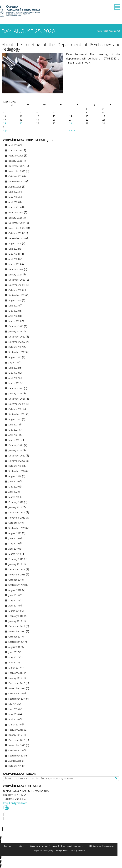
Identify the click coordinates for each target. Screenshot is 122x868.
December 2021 (17, 399)
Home (100, 31)
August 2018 (15, 590)
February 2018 (16, 616)
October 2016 (16, 694)
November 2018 (17, 575)
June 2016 (14, 709)
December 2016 (17, 683)
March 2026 (15, 150)
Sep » (72, 131)
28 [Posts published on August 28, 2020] (71, 123)
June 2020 (14, 481)
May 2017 (14, 657)
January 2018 (15, 621)
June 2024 (14, 249)
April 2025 (14, 202)
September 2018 (17, 585)
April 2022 (14, 378)
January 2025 (15, 218)
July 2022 (13, 362)
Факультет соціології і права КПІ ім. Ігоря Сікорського (56, 846)
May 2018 (14, 600)
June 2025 (14, 192)
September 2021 (17, 414)
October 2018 (16, 580)
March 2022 (15, 383)
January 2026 (15, 161)
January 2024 (15, 275)
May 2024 (14, 254)
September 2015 (17, 756)
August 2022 (15, 357)
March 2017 (15, 668)
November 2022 (17, 342)
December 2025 (17, 166)
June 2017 (14, 652)
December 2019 (17, 512)
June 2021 (14, 425)
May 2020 (14, 487)
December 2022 (17, 337)
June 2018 (14, 595)
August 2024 (15, 244)
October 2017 (16, 637)
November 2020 (17, 461)
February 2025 (16, 212)
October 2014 (16, 766)
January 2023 (15, 331)
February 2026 (16, 156)
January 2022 (15, 394)
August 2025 (15, 187)
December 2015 (17, 740)
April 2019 (14, 549)
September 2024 (17, 238)
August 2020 (15, 476)
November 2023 (17, 285)
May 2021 (14, 430)
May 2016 (14, 714)
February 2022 (16, 388)
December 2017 (17, 626)
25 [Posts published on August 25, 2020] (21, 123)
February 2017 (16, 673)
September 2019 (17, 528)
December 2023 (17, 280)
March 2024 (15, 264)
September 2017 (17, 642)
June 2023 (14, 306)
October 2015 (16, 750)
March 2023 (15, 321)
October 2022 (16, 347)
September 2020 (17, 471)
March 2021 (15, 440)
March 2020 (15, 497)
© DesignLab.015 (61, 850)
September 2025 (17, 181)
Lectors (7, 846)
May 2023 (14, 311)
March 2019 (15, 554)
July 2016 (13, 704)
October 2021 (16, 409)
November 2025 (17, 171)
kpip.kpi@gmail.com (15, 803)
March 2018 (15, 611)
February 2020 (16, 502)
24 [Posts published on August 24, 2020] (5, 123)
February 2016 (16, 730)
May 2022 (14, 373)
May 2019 (14, 544)
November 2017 (17, 631)
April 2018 (14, 606)
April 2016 (14, 719)
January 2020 (15, 507)
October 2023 (16, 290)
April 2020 (14, 492)
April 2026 (14, 145)
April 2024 (14, 259)
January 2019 (15, 564)
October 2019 (16, 523)
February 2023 (16, 326)
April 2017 (14, 662)
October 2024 (16, 233)
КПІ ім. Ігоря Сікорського (101, 846)
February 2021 (16, 445)
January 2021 (15, 450)
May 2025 (14, 197)
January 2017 (15, 678)
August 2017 (15, 647)
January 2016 (15, 735)
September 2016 (17, 699)
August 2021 (15, 419)
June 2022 (14, 368)
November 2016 (17, 688)
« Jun (6, 131)
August (113, 31)
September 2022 (17, 352)
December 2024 (17, 223)
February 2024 (16, 269)
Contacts (20, 846)
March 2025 (15, 207)
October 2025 (16, 176)
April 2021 (14, 435)
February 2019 (16, 559)
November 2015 (17, 745)
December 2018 (17, 569)
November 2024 (17, 228)
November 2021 (17, 404)
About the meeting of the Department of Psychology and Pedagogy (61, 47)
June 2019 (14, 538)
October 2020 (16, 466)
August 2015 (15, 761)
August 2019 (15, 533)
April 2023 (14, 316)
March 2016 (15, 725)
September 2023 (17, 295)
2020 (106, 31)
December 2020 (17, 456)
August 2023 (15, 300)
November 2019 (17, 518)
